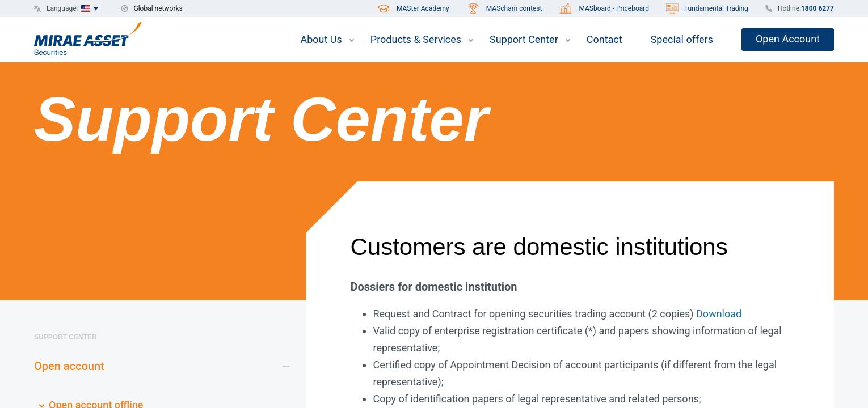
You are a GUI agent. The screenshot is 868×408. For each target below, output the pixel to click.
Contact (604, 39)
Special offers (682, 39)
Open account (69, 366)
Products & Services (416, 39)
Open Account (788, 39)
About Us (321, 39)
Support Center (524, 39)
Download (719, 314)
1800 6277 (818, 8)
